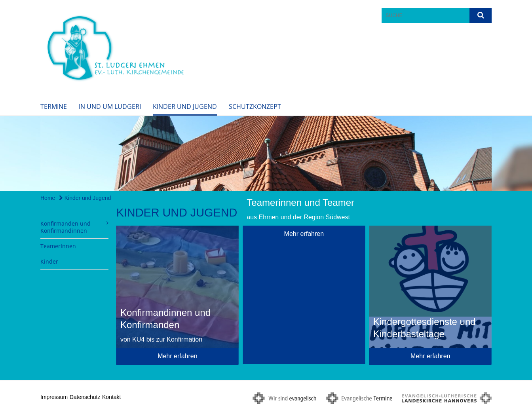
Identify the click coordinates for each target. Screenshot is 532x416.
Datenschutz (85, 397)
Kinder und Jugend (185, 106)
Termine (54, 106)
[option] (266, 154)
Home (48, 198)
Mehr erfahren (178, 356)
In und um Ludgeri (110, 106)
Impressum (54, 397)
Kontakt (111, 397)
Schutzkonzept (255, 106)
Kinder (49, 261)
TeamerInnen (58, 246)
